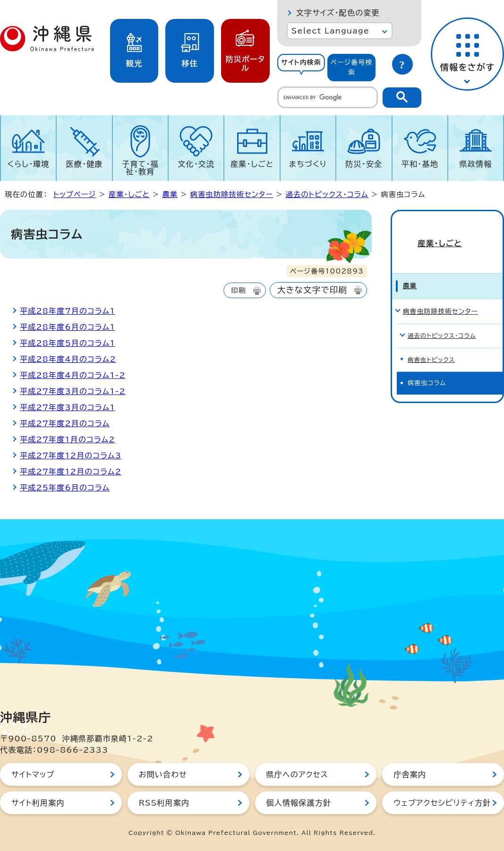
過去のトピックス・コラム (327, 194)
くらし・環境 (29, 164)
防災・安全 (364, 164)
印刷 (238, 290)
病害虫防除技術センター (232, 194)
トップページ (75, 194)
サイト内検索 (301, 62)
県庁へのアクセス (297, 774)
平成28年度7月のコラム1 (68, 311)
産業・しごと (252, 164)
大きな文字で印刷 (312, 290)
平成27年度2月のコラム (65, 423)
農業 (170, 194)
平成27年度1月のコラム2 (68, 439)
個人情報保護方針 (299, 803)
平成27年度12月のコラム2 (71, 472)
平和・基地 (420, 164)
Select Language (330, 31)
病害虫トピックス (432, 340)
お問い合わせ (163, 774)
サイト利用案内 (38, 803)
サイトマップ (33, 774)
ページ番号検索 (352, 67)
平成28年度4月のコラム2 (68, 359)
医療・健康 (85, 164)
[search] (328, 97)
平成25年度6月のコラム (65, 488)
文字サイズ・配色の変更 (338, 13)
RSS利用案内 (164, 803)
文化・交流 (196, 164)
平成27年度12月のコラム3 (71, 456)
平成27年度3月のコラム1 (68, 407)
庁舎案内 (410, 774)
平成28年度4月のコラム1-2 (73, 375)
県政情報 (476, 164)
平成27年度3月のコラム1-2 (73, 391)
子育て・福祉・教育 (140, 168)
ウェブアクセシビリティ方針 (442, 803)
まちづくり (308, 164)
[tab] (301, 68)
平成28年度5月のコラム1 (68, 343)
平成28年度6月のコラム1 (68, 327)
